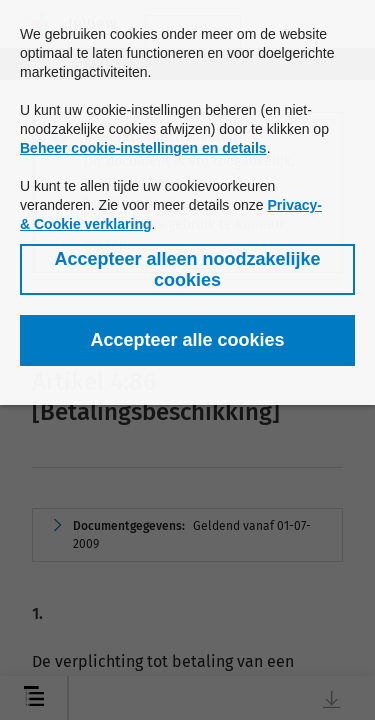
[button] (187, 269)
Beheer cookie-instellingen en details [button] (143, 148)
